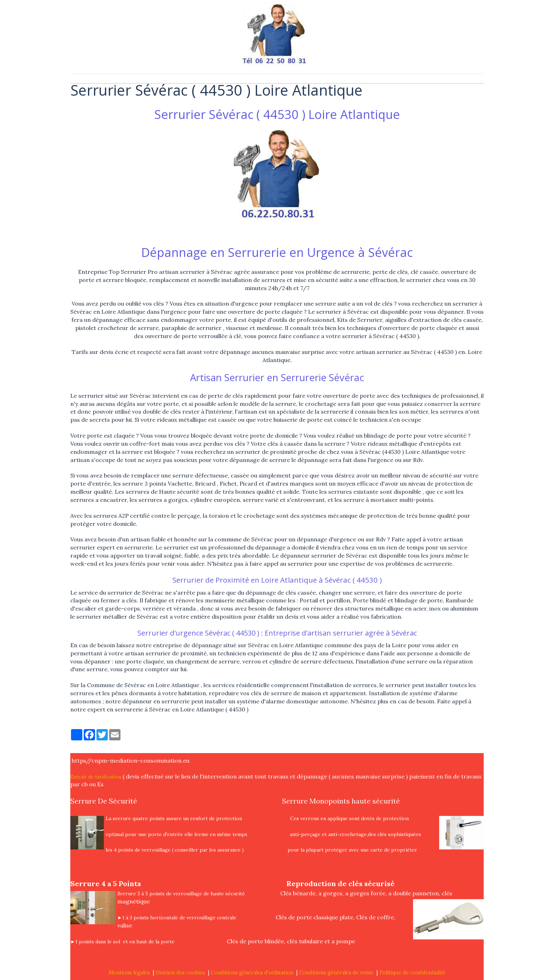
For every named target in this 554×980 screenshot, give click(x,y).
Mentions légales (129, 973)
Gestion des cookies (180, 973)
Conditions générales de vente (336, 973)
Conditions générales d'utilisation (252, 973)
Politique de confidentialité (412, 973)
